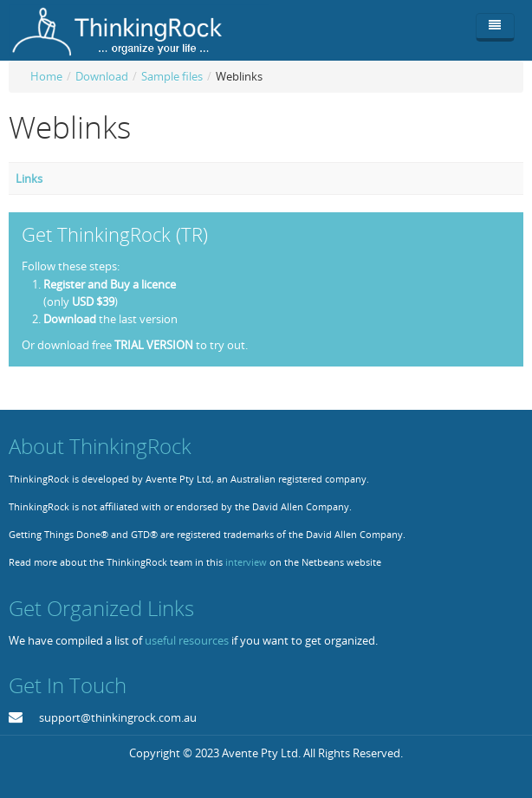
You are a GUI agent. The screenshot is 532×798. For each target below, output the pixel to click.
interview (246, 562)
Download (102, 76)
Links (29, 178)
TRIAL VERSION (154, 345)
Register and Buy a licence (110, 284)
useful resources (187, 640)
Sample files (172, 76)
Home (46, 76)
